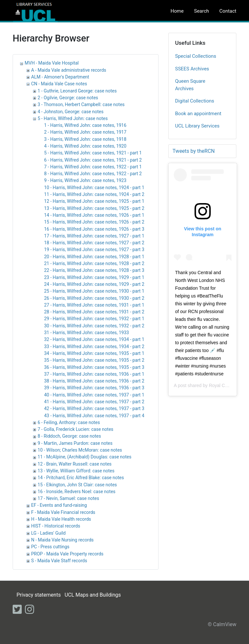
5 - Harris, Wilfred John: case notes (73, 118)
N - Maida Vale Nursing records (62, 540)
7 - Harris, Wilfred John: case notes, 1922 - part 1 (93, 167)
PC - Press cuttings (50, 547)
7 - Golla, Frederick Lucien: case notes (76, 429)
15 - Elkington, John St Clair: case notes (77, 485)
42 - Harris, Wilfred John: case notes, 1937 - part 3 (94, 408)
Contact (228, 11)
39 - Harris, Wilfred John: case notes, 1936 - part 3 (94, 388)
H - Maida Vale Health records (61, 519)
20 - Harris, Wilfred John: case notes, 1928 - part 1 (94, 257)
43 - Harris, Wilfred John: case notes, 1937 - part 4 (94, 416)
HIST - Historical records (56, 526)
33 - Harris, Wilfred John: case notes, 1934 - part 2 (94, 346)
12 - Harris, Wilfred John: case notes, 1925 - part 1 (94, 201)
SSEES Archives (192, 69)
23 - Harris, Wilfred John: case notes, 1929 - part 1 (94, 277)
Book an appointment (198, 114)
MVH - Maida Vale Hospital (52, 63)
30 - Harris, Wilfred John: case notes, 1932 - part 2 (94, 326)
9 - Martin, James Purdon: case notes (75, 443)
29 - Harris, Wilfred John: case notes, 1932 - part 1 (94, 319)
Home (177, 11)
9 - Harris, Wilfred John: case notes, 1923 (85, 180)
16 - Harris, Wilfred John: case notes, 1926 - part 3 (94, 229)
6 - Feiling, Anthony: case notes (69, 422)
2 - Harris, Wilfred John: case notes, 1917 (85, 132)
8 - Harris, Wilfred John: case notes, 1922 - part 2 (93, 174)
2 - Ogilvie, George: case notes (68, 98)
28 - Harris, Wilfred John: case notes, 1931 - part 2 (94, 312)
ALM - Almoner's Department (60, 77)
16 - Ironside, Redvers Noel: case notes (77, 492)
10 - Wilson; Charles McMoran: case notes (80, 450)
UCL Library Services (197, 126)
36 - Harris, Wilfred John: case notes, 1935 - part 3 (94, 367)
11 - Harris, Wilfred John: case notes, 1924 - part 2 (94, 194)
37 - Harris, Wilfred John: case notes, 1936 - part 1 (94, 374)
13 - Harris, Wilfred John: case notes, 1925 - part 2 (94, 208)
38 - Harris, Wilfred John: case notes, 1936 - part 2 (94, 381)
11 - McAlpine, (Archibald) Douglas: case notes (84, 457)
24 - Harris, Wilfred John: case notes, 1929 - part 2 (94, 284)
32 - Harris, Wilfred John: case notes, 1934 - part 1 (94, 339)
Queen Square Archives (190, 85)
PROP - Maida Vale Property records (67, 554)
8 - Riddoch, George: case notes (69, 436)
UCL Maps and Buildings (93, 595)
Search (201, 11)
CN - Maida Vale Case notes (59, 84)
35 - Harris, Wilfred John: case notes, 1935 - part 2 (94, 360)
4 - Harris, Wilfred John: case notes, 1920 (85, 146)
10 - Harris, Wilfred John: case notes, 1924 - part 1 (94, 188)
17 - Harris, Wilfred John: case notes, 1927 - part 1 (94, 236)
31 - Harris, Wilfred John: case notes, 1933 (87, 333)
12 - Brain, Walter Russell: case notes (75, 464)
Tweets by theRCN (194, 151)
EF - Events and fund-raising (59, 505)
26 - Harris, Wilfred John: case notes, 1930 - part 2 (94, 298)
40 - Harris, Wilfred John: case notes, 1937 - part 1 (94, 395)
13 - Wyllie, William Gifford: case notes (76, 471)
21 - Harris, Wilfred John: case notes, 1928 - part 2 (94, 263)
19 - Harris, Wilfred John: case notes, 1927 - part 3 (94, 249)
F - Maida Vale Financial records (63, 512)
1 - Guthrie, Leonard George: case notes (77, 91)
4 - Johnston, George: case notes (71, 112)
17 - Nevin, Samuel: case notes (68, 498)
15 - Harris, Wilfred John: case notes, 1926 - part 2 (94, 222)
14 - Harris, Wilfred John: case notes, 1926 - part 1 (94, 215)
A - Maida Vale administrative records (69, 70)
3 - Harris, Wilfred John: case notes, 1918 (85, 139)
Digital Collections (195, 101)
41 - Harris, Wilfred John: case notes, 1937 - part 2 (94, 402)
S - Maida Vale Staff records (59, 561)
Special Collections (196, 56)
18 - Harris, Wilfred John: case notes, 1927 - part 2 (94, 243)
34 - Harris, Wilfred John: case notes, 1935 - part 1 (94, 353)
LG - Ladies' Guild (48, 533)
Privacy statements (39, 595)
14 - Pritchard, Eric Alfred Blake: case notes (81, 478)
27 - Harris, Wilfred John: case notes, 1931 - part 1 (94, 305)
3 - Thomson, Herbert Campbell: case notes (81, 104)
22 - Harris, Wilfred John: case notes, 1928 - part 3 (94, 270)
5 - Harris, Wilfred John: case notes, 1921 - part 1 (93, 153)
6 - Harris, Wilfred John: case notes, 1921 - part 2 (93, 160)
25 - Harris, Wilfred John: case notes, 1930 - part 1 (94, 291)
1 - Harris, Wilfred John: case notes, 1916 (85, 125)
